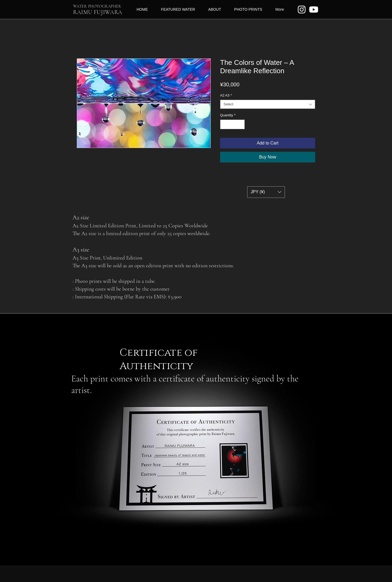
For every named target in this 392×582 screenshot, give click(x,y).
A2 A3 (226, 95)
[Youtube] (314, 10)
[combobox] (268, 104)
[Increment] (241, 124)
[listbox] (266, 192)
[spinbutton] (233, 124)
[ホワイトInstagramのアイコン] (302, 10)
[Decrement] (224, 124)
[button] (266, 192)
